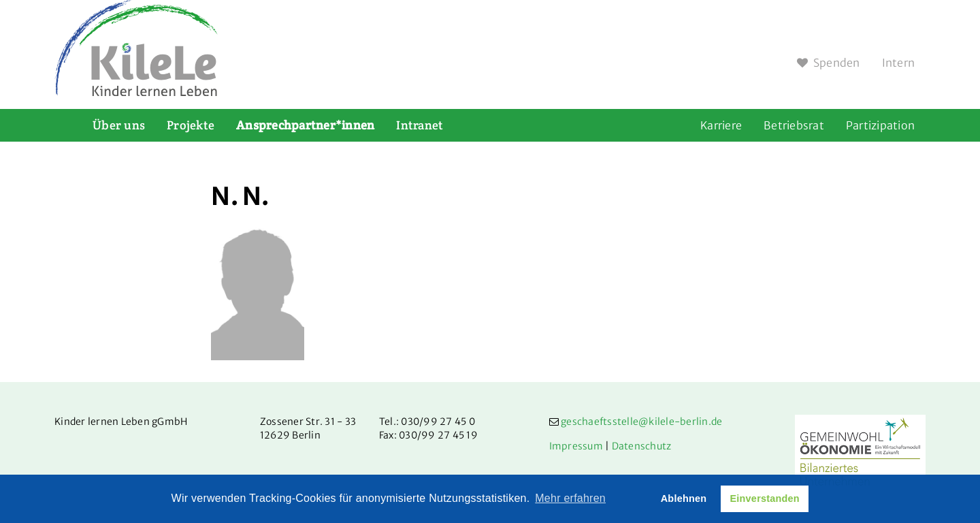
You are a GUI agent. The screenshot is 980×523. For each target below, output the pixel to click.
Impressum (576, 446)
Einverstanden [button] (764, 498)
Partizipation (880, 125)
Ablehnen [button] (684, 498)
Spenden (829, 63)
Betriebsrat (794, 125)
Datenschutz (642, 446)
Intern (899, 63)
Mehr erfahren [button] (570, 498)
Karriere (721, 125)
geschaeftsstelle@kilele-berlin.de (641, 422)
